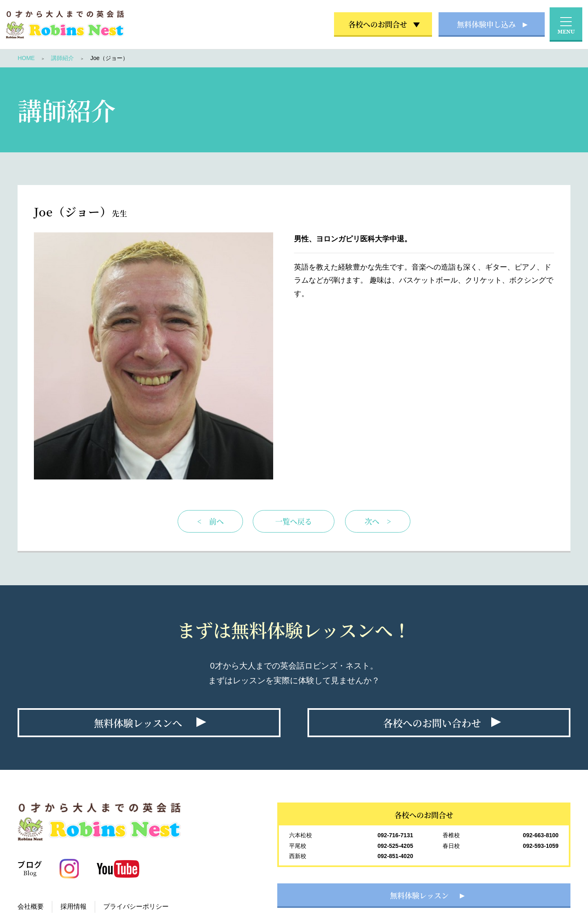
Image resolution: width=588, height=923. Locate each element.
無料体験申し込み (486, 24)
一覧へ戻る (294, 521)
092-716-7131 (395, 835)
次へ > (378, 521)
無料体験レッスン (419, 895)
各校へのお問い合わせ (432, 723)
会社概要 (31, 906)
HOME (26, 58)
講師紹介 (62, 58)
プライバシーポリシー (136, 906)
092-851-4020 (395, 856)
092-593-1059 (541, 846)
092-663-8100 (541, 835)
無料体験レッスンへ (138, 723)
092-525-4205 (395, 846)
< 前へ (210, 521)
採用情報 (73, 906)
